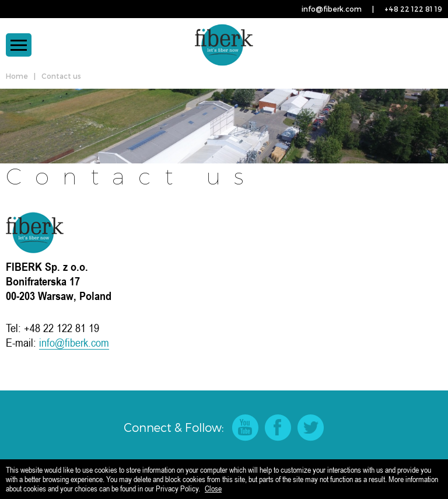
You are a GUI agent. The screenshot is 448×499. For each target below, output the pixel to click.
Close (213, 488)
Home (17, 76)
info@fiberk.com (332, 9)
